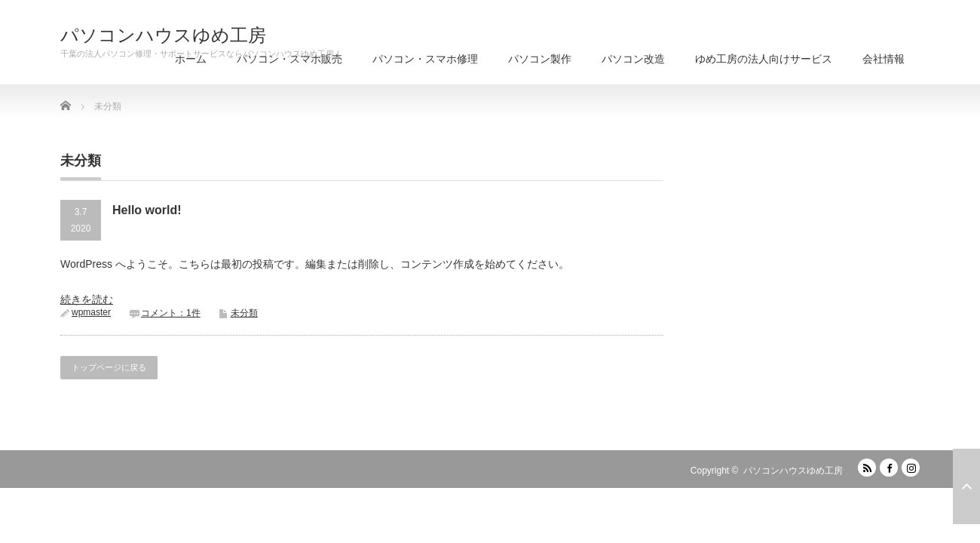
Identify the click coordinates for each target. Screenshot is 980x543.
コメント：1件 (171, 313)
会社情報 (884, 59)
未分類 (244, 313)
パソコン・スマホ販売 (289, 59)
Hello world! (147, 210)
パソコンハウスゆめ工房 (163, 35)
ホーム (191, 59)
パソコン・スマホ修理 (425, 59)
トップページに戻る (109, 367)
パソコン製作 (540, 59)
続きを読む (87, 299)
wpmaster (91, 312)
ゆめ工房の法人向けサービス (764, 59)
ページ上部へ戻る (966, 486)
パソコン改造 (633, 59)
